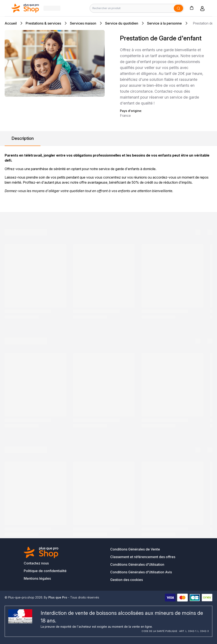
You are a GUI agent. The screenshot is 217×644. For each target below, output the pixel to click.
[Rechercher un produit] (137, 8)
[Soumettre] (178, 8)
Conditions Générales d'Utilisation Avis (141, 572)
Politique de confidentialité (45, 571)
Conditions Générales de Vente (135, 549)
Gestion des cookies (127, 580)
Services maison (83, 23)
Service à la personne (164, 23)
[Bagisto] (25, 8)
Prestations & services (43, 23)
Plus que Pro (58, 597)
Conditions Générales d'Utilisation (137, 564)
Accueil (11, 23)
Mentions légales (37, 578)
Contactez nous (36, 563)
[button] (192, 8)
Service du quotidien (122, 23)
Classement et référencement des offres (143, 557)
